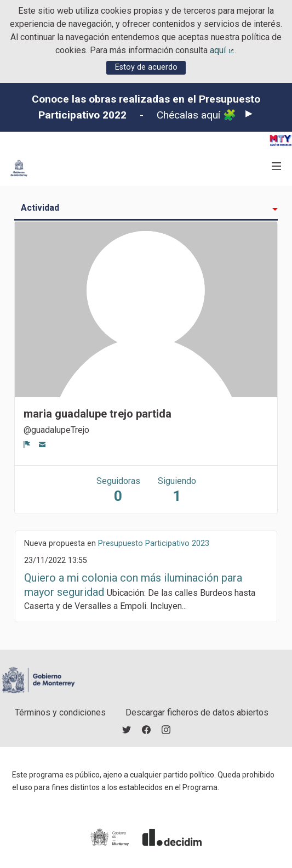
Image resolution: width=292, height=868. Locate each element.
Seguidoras (118, 490)
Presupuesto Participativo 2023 (154, 543)
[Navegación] (277, 167)
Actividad (40, 208)
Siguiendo (177, 490)
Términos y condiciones (60, 712)
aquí (222, 50)
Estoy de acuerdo (146, 67)
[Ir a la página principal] (19, 168)
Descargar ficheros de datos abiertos (197, 712)
